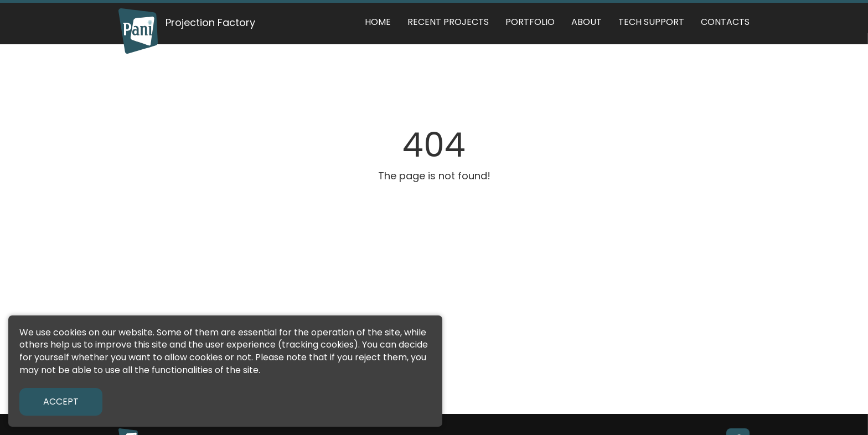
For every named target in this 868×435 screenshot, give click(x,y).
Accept (61, 402)
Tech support (651, 22)
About (587, 22)
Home (378, 22)
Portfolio (530, 22)
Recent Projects (448, 22)
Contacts (725, 22)
